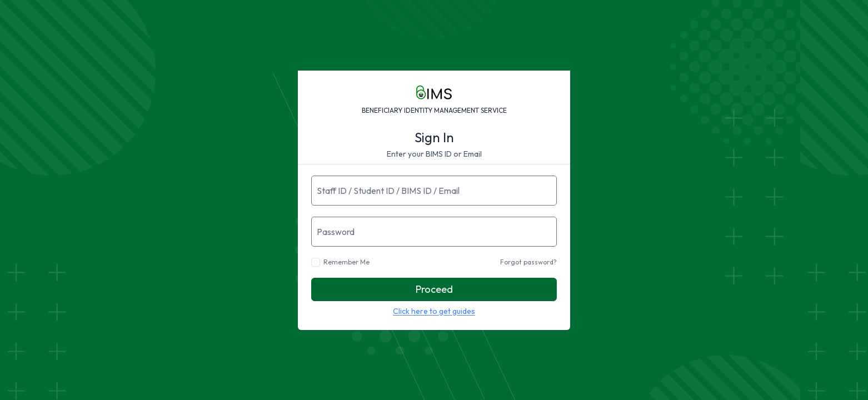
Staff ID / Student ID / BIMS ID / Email (388, 191)
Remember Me (346, 262)
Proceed (434, 289)
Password (336, 232)
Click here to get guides (434, 311)
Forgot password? (528, 262)
